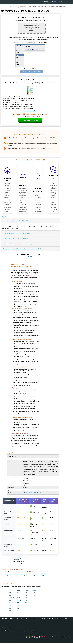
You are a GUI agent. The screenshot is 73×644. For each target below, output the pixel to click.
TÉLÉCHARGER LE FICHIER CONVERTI (32, 72)
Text (18, 62)
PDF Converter (13, 620)
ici (53, 211)
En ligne (34, 7)
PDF (18, 48)
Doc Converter (37, 620)
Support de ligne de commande (22, 559)
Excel (19, 50)
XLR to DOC (20, 602)
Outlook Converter (21, 620)
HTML (19, 58)
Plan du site (5, 638)
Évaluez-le (30, 256)
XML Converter (61, 620)
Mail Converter (30, 620)
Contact (57, 7)
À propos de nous (62, 7)
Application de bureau (42, 7)
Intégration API (18, 561)
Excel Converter (53, 620)
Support (53, 7)
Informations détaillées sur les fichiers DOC (33, 492)
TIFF (18, 65)
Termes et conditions (7, 641)
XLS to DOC (12, 598)
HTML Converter (45, 620)
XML (18, 53)
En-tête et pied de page (32, 50)
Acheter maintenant (30, 120)
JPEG (19, 60)
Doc (18, 55)
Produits (49, 7)
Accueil (30, 7)
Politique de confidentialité (14, 638)
